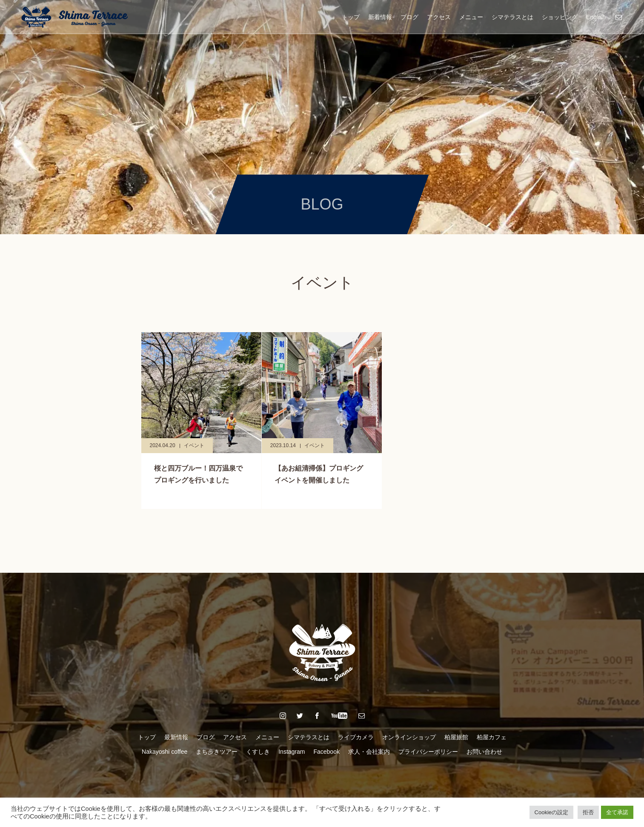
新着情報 (380, 17)
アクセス (439, 17)
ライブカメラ (356, 737)
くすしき (258, 752)
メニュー (471, 17)
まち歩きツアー (217, 752)
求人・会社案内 (369, 752)
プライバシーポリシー (428, 752)
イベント (194, 445)
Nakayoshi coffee (165, 752)
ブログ (409, 17)
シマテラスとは (512, 17)
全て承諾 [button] (617, 812)
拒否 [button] (588, 812)
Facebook (326, 752)
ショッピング (560, 17)
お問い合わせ (484, 752)
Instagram (292, 752)
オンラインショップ (409, 737)
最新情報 (176, 737)
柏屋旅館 (456, 737)
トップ (351, 17)
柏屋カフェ (492, 737)
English (596, 17)
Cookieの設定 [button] (551, 812)
